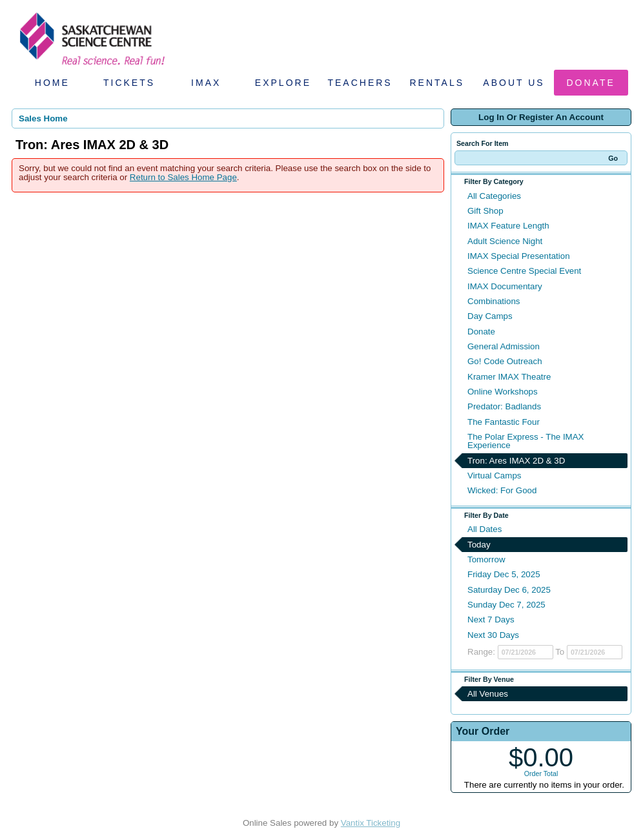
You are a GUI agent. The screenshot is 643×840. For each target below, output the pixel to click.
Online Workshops (503, 392)
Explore (283, 83)
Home (52, 83)
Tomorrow (486, 559)
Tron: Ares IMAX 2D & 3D (516, 461)
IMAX (206, 83)
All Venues (488, 694)
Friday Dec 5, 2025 (504, 574)
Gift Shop (485, 211)
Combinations (494, 301)
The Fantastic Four (504, 422)
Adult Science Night (505, 241)
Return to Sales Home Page (183, 177)
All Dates (485, 529)
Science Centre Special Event (524, 271)
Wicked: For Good (502, 490)
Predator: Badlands (504, 406)
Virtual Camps (494, 476)
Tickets (129, 83)
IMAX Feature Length (508, 226)
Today (479, 545)
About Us (514, 83)
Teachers (360, 83)
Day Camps (490, 316)
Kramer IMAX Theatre (509, 377)
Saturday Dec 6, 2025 (509, 590)
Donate (591, 83)
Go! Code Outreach (505, 361)
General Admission (504, 346)
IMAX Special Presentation (519, 256)
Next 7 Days (491, 620)
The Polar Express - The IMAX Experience (526, 441)
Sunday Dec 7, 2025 (506, 605)
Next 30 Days (493, 635)
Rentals (437, 83)
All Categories (494, 196)
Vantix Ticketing (371, 823)
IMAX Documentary (505, 286)
